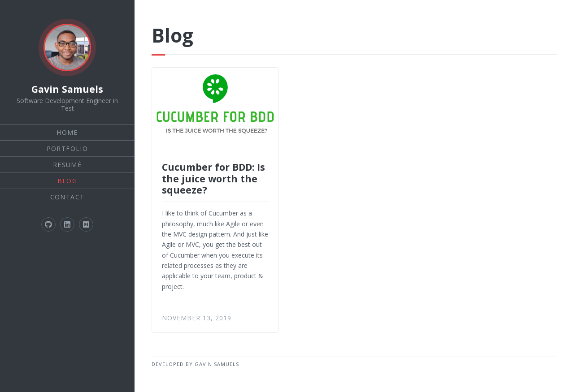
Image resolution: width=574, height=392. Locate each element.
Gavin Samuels (67, 89)
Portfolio (67, 149)
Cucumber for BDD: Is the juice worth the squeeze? (213, 178)
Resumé (67, 165)
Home (67, 132)
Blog (67, 181)
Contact (67, 197)
